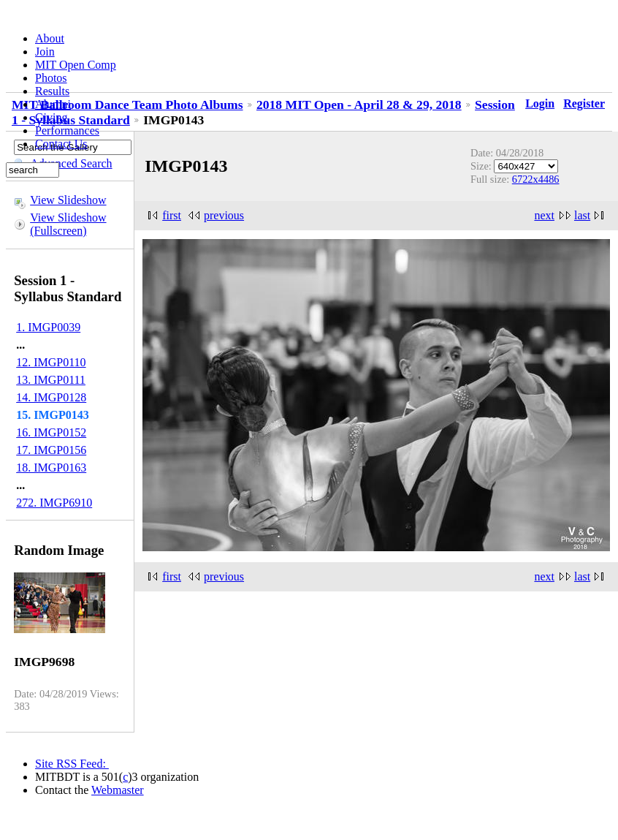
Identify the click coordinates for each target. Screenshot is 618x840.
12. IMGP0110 (51, 362)
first (172, 215)
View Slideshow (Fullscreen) (68, 224)
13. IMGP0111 (51, 380)
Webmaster (118, 790)
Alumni (53, 104)
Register (584, 103)
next (544, 215)
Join (45, 52)
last (582, 215)
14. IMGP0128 (51, 397)
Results (52, 91)
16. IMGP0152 (51, 432)
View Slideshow (68, 200)
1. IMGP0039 (48, 327)
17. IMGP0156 (51, 450)
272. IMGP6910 (54, 503)
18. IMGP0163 (51, 468)
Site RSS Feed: (72, 764)
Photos (51, 78)
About (50, 38)
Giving (51, 117)
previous (224, 215)
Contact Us (61, 144)
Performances (67, 130)
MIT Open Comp (76, 65)
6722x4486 (536, 179)
